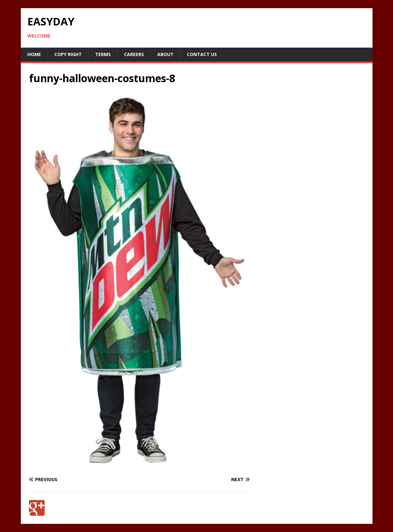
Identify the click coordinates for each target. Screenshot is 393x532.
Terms (103, 54)
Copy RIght (68, 54)
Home (34, 54)
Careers (134, 54)
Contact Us (202, 54)
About (165, 54)
